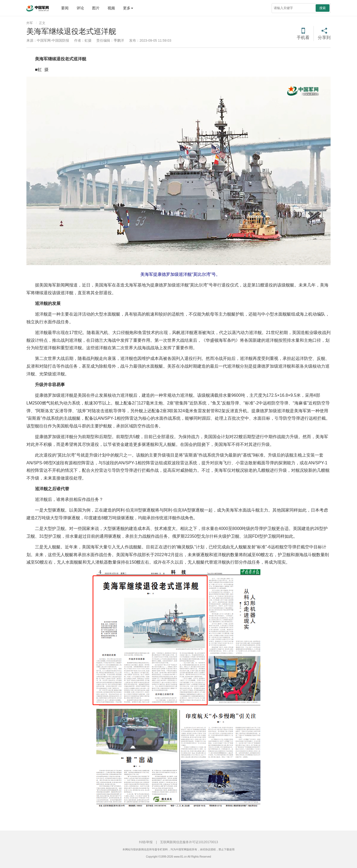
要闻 (65, 8)
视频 (111, 8)
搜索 (323, 8)
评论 (80, 8)
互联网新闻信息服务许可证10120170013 (189, 842)
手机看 (303, 38)
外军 (30, 23)
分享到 (324, 38)
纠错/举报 (146, 842)
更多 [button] (128, 8)
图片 (96, 8)
